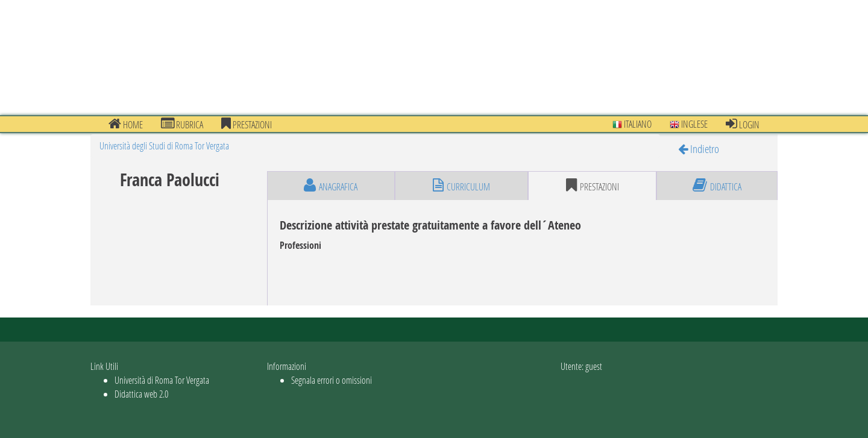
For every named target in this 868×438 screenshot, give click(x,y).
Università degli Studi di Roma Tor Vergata (164, 145)
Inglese (689, 124)
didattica (717, 186)
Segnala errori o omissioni (332, 380)
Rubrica (182, 124)
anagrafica (331, 186)
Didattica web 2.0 (141, 394)
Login (743, 124)
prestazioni (247, 124)
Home (126, 124)
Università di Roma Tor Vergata (162, 380)
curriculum (461, 186)
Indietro (699, 149)
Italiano (632, 124)
